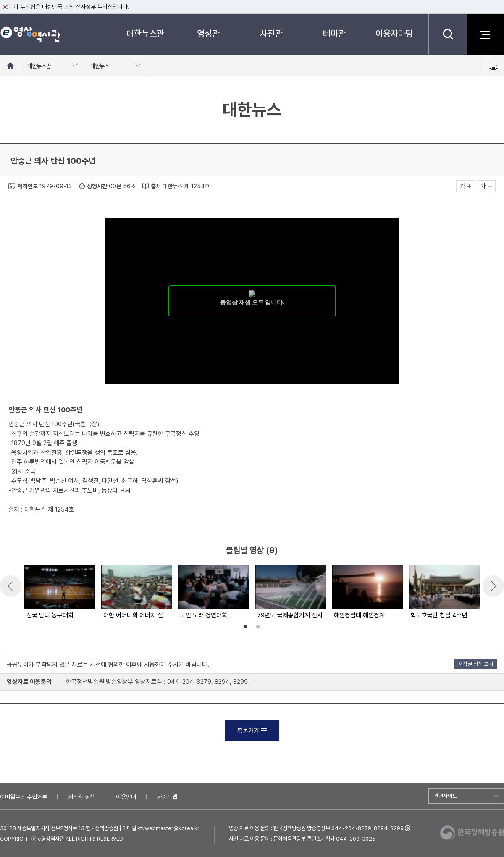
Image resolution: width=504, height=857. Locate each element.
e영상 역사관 (30, 34)
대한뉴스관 (145, 33)
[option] (59, 593)
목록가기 (252, 731)
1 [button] (245, 627)
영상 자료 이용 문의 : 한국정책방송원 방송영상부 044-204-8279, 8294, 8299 (316, 828)
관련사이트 (445, 796)
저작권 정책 (81, 797)
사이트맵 (167, 797)
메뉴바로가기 (0, 0)
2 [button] (258, 627)
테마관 (334, 33)
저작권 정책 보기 (476, 664)
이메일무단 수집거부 (24, 797)
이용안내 (126, 797)
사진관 (271, 33)
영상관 (208, 33)
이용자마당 (394, 33)
